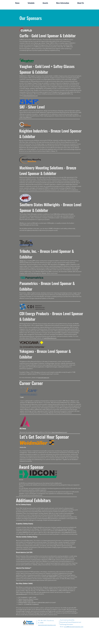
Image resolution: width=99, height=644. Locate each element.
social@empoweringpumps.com (74, 627)
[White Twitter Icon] (49, 637)
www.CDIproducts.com (50, 338)
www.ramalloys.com (21, 594)
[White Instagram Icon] (52, 637)
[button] (63, 3)
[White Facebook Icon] (43, 637)
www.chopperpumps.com (31, 96)
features (63, 264)
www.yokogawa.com (44, 378)
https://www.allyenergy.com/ (59, 432)
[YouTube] (55, 637)
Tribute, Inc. (23, 261)
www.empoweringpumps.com (47, 625)
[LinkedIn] (46, 637)
